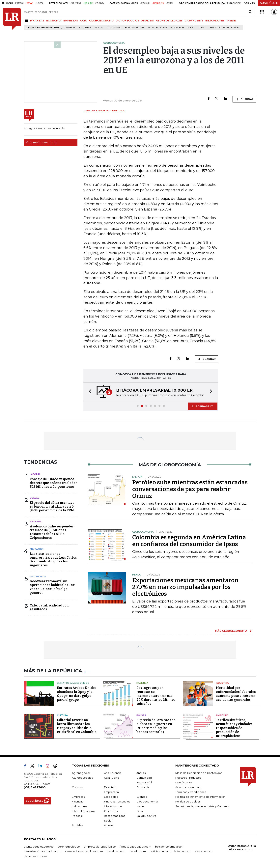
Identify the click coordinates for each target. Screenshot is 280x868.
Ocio (140, 811)
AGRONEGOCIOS (128, 20)
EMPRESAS (71, 20)
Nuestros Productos (188, 778)
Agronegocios (81, 773)
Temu (202, 28)
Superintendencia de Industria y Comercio (203, 806)
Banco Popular (134, 28)
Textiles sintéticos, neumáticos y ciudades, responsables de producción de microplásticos (235, 728)
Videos (109, 825)
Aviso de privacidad (188, 787)
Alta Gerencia (113, 773)
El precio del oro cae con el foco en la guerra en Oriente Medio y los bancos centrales (156, 726)
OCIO (84, 20)
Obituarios (111, 811)
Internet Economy (84, 811)
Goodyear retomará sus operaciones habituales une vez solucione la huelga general (52, 587)
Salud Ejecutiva (146, 816)
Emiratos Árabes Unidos (73, 683)
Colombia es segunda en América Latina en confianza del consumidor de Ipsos (189, 541)
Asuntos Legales (82, 778)
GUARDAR (244, 99)
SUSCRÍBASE (269, 3)
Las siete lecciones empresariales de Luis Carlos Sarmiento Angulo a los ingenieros (53, 560)
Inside (140, 806)
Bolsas (35, 498)
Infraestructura (113, 806)
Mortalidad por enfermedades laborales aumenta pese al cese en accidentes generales (236, 694)
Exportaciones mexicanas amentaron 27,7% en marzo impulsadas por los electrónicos (185, 587)
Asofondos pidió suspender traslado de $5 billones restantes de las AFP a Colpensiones (52, 532)
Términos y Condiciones (191, 792)
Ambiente (222, 715)
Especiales (111, 797)
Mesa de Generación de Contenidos (199, 773)
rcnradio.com (137, 851)
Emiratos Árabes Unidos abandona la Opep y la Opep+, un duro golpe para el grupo (77, 694)
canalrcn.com (116, 851)
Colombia (85, 28)
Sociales (77, 825)
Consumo (78, 787)
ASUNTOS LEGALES (169, 20)
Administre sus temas (41, 142)
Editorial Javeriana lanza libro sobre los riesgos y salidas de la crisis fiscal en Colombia (77, 726)
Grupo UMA (114, 28)
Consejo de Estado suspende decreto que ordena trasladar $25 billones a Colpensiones (53, 483)
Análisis (141, 773)
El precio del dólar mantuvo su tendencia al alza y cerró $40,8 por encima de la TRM (52, 506)
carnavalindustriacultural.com (84, 851)
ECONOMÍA (54, 20)
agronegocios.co (69, 847)
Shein (192, 28)
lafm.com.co (182, 851)
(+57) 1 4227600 (35, 787)
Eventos (142, 797)
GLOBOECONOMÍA (102, 20)
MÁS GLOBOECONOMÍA (231, 631)
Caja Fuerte (112, 778)
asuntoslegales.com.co (39, 847)
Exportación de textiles (225, 28)
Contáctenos (184, 782)
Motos (99, 28)
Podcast (77, 816)
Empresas (78, 797)
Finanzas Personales (117, 801)
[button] (89, 392)
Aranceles (178, 28)
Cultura (62, 715)
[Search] (250, 12)
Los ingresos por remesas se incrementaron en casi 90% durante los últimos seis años (156, 696)
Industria (222, 683)
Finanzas (77, 801)
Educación (37, 549)
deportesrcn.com (35, 856)
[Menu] (27, 20)
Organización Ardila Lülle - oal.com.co (242, 847)
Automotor (38, 576)
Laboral (35, 474)
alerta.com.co (203, 851)
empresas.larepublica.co (100, 847)
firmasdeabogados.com (135, 847)
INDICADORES (215, 20)
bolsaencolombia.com (170, 847)
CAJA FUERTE (194, 20)
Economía (143, 787)
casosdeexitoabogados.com (42, 851)
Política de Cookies (188, 801)
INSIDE (231, 20)
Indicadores (80, 806)
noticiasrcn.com (160, 851)
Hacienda (36, 521)
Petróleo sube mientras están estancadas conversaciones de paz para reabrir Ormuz (190, 489)
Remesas (70, 28)
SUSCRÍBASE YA (203, 406)
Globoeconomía (147, 801)
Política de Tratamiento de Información (200, 797)
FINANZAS (37, 20)
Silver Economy (157, 28)
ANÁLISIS (148, 20)
